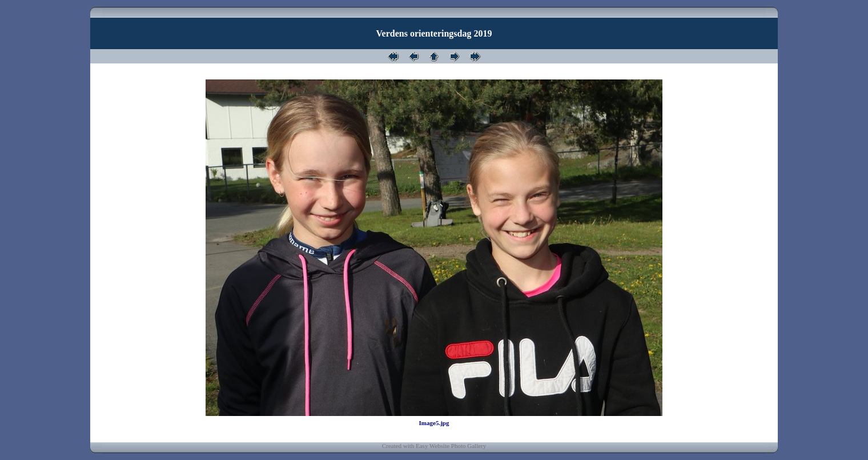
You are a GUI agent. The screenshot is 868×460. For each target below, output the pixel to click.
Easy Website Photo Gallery (451, 446)
